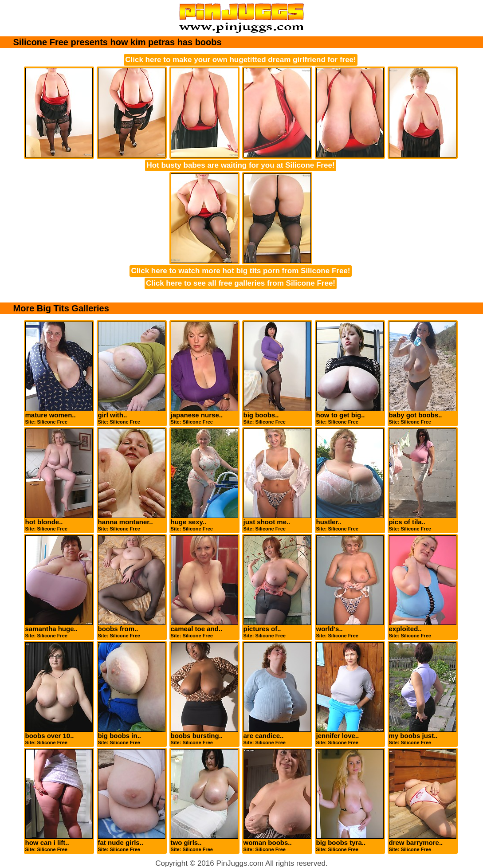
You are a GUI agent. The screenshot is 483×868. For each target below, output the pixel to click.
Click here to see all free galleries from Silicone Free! (241, 283)
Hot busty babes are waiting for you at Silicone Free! (240, 165)
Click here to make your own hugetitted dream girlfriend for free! (240, 60)
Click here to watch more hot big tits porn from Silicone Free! (240, 271)
